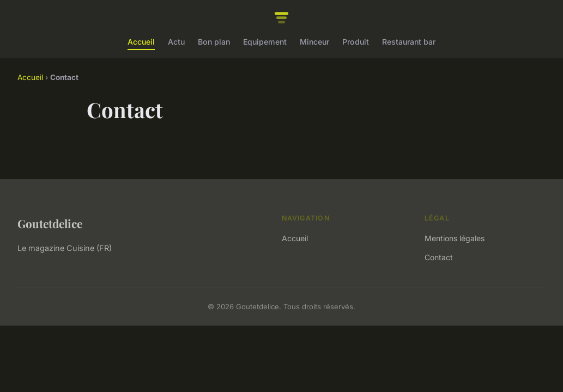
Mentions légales (455, 238)
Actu (176, 42)
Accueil (141, 42)
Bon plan (214, 42)
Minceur (314, 42)
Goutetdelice (50, 223)
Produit (356, 42)
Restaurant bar (409, 42)
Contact (439, 257)
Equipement (265, 42)
